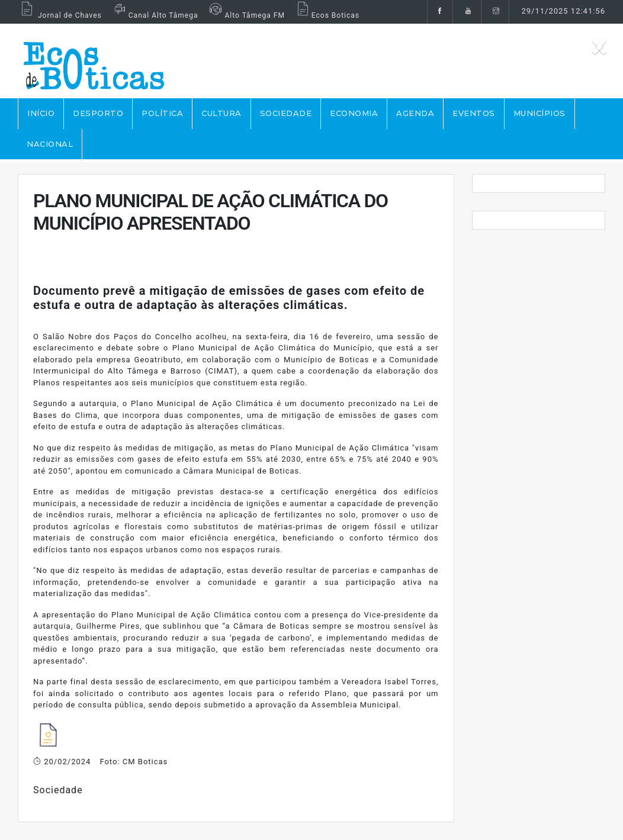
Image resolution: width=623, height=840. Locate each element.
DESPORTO (98, 113)
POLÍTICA (162, 113)
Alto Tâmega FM (245, 15)
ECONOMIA (354, 113)
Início (41, 113)
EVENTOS (474, 113)
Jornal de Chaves (60, 15)
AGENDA (415, 113)
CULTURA (221, 113)
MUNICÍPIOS (539, 113)
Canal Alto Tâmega (155, 15)
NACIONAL (50, 144)
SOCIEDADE (286, 113)
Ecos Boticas (327, 15)
